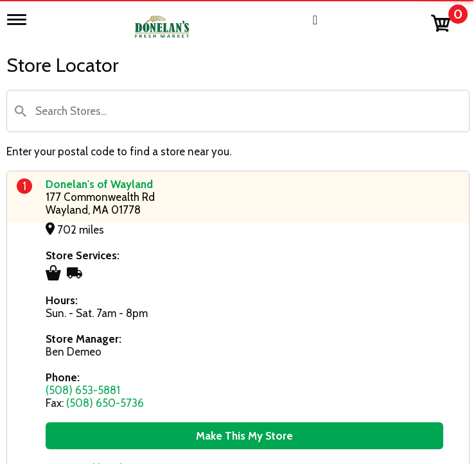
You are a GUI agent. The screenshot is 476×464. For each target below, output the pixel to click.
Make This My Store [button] (244, 436)
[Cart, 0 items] (449, 20)
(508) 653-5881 (83, 390)
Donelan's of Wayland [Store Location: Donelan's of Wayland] (99, 184)
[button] (21, 111)
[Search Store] (238, 111)
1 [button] (24, 186)
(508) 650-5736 (105, 403)
